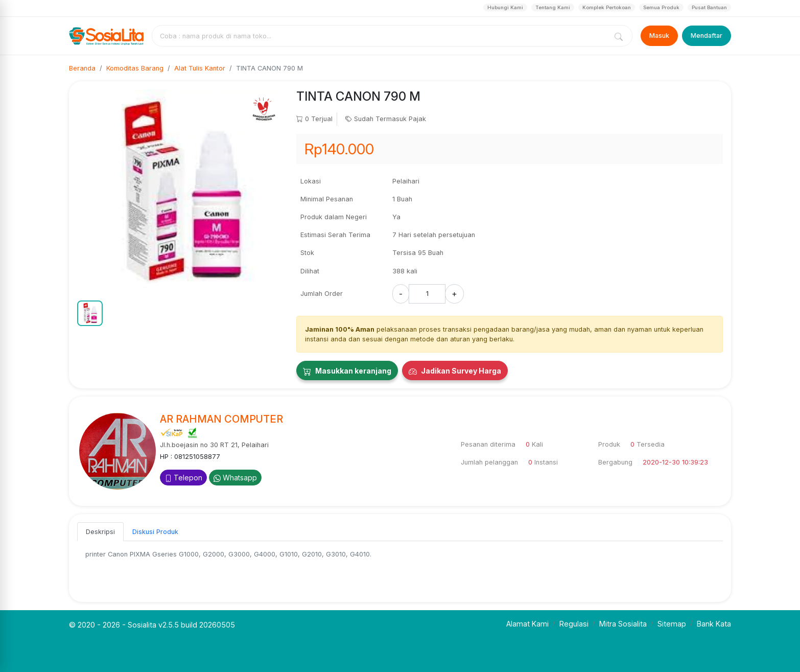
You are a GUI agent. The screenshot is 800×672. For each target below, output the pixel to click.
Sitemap (672, 624)
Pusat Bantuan (709, 7)
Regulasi (574, 624)
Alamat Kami (527, 624)
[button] (90, 313)
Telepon (183, 478)
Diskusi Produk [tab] (155, 532)
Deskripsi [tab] (100, 532)
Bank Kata (714, 624)
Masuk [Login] (659, 36)
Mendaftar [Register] (707, 36)
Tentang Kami (553, 7)
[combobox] (382, 36)
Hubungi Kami (505, 7)
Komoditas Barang (135, 68)
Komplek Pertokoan (607, 7)
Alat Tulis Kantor (200, 68)
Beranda (82, 68)
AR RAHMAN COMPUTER (221, 419)
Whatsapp (235, 478)
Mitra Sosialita (623, 624)
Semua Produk (661, 7)
